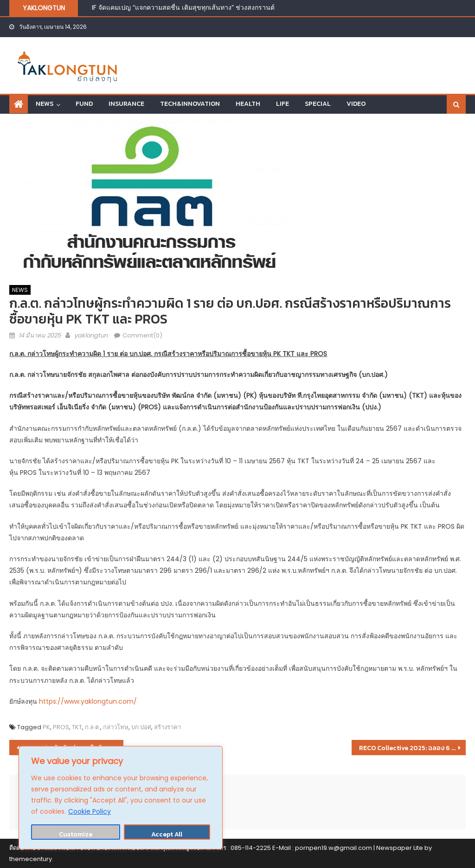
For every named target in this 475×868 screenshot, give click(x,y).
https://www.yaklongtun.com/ (88, 701)
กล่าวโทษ (116, 727)
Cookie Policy (90, 811)
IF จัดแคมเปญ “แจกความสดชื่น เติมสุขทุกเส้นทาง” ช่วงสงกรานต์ (183, 7)
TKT (77, 727)
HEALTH (248, 104)
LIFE (282, 104)
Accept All (167, 834)
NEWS (45, 104)
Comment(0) (142, 335)
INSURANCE (126, 104)
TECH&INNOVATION (190, 104)
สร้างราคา (167, 727)
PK (46, 727)
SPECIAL (318, 104)
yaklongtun (91, 335)
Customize (76, 834)
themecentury (31, 859)
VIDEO (356, 104)
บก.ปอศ (141, 727)
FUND (84, 104)
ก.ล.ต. (93, 727)
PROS (61, 727)
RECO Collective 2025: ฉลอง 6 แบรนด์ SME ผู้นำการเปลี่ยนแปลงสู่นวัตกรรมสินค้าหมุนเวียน (412, 748)
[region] (121, 798)
